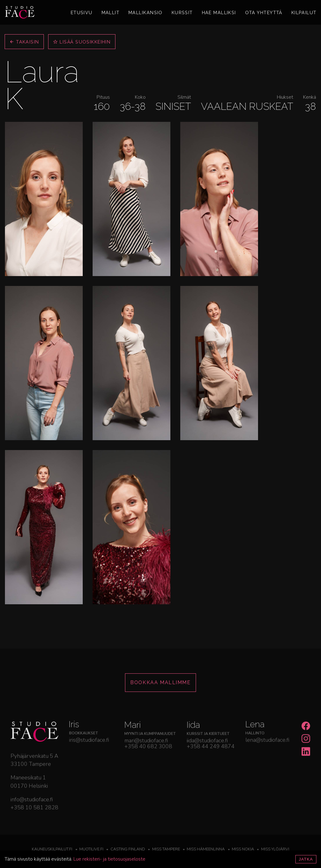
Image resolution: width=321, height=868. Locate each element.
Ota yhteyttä (264, 12)
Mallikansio (146, 12)
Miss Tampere (166, 849)
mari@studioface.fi (146, 763)
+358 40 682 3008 (148, 769)
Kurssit (182, 12)
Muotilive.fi (91, 849)
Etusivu (82, 12)
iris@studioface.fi (89, 757)
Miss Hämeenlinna (206, 849)
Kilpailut (304, 12)
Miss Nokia (243, 849)
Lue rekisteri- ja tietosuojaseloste (109, 859)
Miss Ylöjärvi (275, 849)
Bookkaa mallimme (160, 682)
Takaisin (24, 42)
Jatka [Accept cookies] (306, 859)
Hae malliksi (219, 12)
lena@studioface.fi (267, 757)
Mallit (111, 12)
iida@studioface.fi (207, 763)
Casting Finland (128, 849)
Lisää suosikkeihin (82, 42)
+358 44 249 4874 (211, 769)
